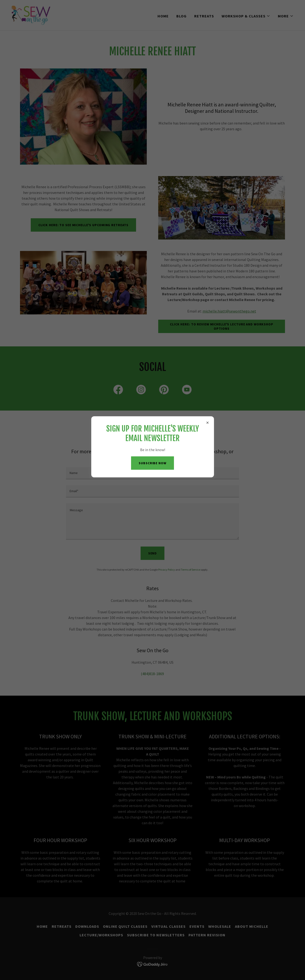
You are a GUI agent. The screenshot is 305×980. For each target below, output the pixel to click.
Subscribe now (152, 463)
